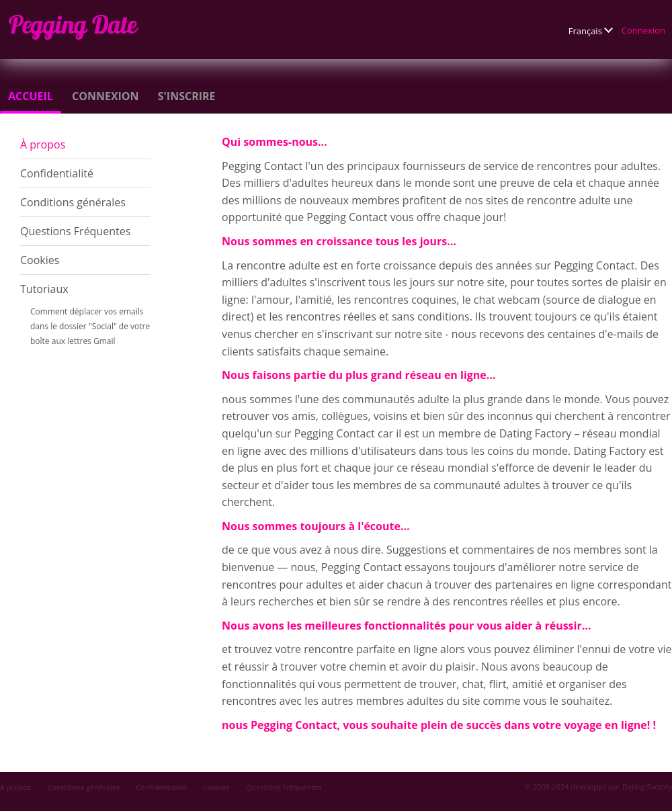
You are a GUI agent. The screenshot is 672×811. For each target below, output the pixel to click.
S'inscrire (187, 96)
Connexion (643, 30)
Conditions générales (73, 202)
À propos (43, 144)
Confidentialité (57, 173)
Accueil (31, 96)
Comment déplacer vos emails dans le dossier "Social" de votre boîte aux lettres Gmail (90, 326)
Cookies (40, 260)
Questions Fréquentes (75, 231)
